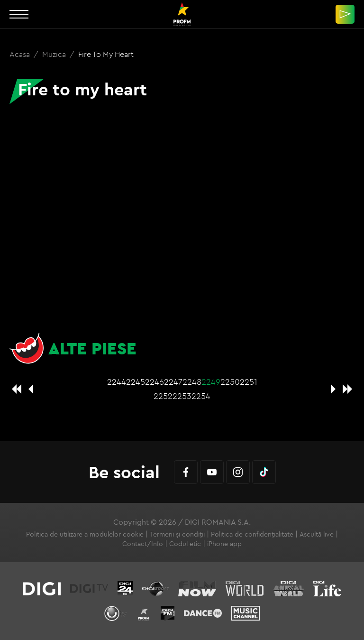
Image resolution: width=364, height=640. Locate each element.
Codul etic (185, 544)
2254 (201, 396)
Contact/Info (143, 544)
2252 (163, 396)
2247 (173, 382)
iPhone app (224, 544)
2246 (155, 382)
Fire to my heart (106, 54)
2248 (192, 382)
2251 (249, 382)
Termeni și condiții (177, 534)
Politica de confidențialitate (252, 534)
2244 (117, 382)
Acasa (21, 54)
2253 (182, 396)
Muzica (55, 54)
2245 (136, 382)
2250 (230, 382)
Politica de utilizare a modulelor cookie (85, 534)
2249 (211, 382)
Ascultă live (317, 534)
